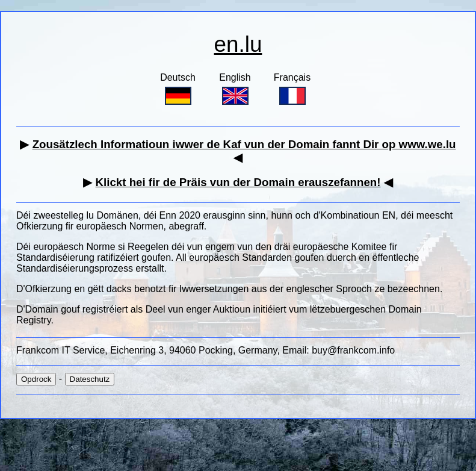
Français (292, 89)
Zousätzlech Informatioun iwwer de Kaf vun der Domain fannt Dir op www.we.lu (244, 144)
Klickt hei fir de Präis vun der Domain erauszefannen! (238, 182)
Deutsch (178, 89)
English (235, 89)
